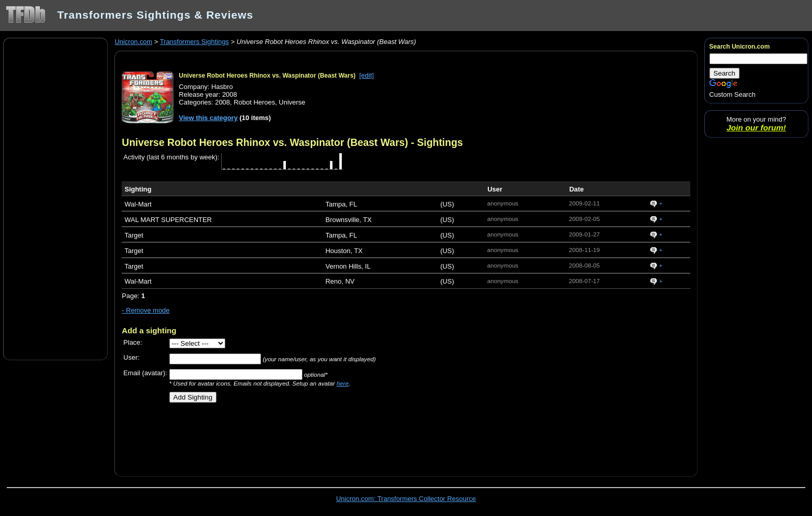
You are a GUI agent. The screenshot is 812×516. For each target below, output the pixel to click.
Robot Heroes (254, 102)
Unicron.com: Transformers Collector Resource (406, 499)
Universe (292, 102)
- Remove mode (146, 310)
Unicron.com (133, 42)
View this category (208, 118)
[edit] (367, 75)
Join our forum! (756, 128)
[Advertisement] (55, 198)
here (343, 383)
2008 (222, 102)
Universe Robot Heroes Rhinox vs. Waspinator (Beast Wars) (267, 76)
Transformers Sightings (194, 42)
